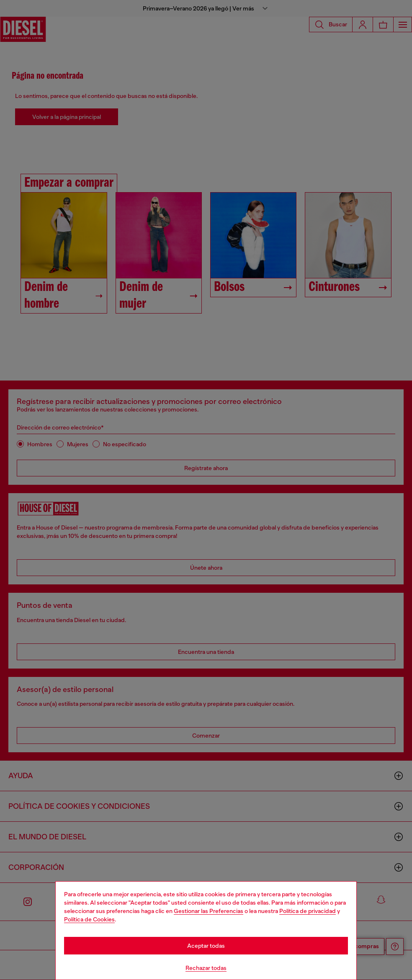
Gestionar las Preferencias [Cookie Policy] (209, 911)
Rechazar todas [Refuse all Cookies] (206, 968)
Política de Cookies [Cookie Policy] (89, 919)
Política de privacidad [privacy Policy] (308, 911)
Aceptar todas (206, 946)
